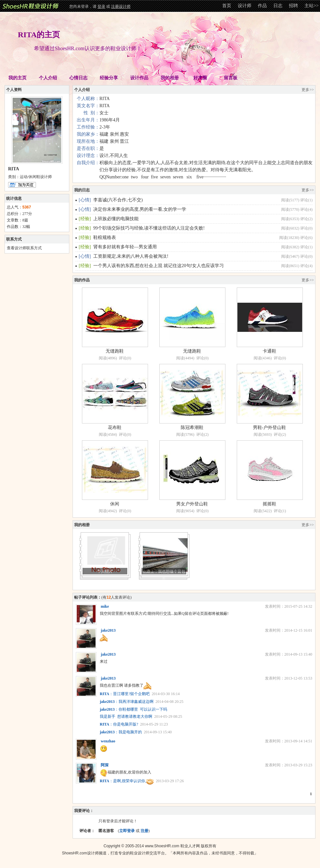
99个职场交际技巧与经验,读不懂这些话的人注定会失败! (149, 228)
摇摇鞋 (269, 504)
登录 (101, 6)
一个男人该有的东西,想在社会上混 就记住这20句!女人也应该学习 (159, 266)
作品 (262, 6)
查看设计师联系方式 (24, 248)
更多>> (308, 90)
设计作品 (139, 78)
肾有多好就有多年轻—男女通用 (125, 247)
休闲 (115, 504)
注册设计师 (121, 6)
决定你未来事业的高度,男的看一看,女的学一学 (140, 209)
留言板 (231, 78)
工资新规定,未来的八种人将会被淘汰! (131, 256)
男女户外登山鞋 (192, 504)
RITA (104, 694)
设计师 (245, 6)
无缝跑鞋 (115, 351)
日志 (278, 6)
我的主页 (17, 78)
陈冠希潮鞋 (192, 428)
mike (105, 606)
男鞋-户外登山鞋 (270, 428)
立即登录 (127, 831)
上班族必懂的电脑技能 (116, 219)
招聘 (293, 6)
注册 (144, 831)
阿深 (105, 765)
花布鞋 (115, 428)
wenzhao (108, 741)
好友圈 (200, 78)
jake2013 (108, 630)
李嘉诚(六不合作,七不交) (118, 200)
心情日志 (78, 78)
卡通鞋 (269, 351)
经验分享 (109, 78)
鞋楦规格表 (105, 237)
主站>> (312, 6)
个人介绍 (48, 78)
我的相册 (170, 78)
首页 (227, 6)
